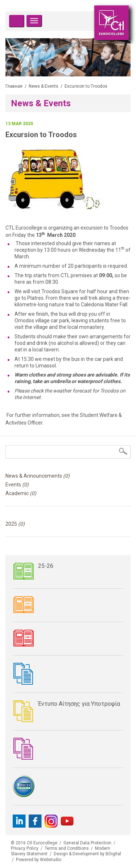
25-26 (46, 566)
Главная (14, 86)
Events (17, 485)
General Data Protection (87, 843)
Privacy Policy (25, 848)
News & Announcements (38, 476)
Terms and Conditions (67, 848)
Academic (21, 493)
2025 (15, 524)
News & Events (44, 86)
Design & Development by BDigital (87, 854)
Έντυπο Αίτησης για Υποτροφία (79, 704)
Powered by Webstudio (39, 860)
